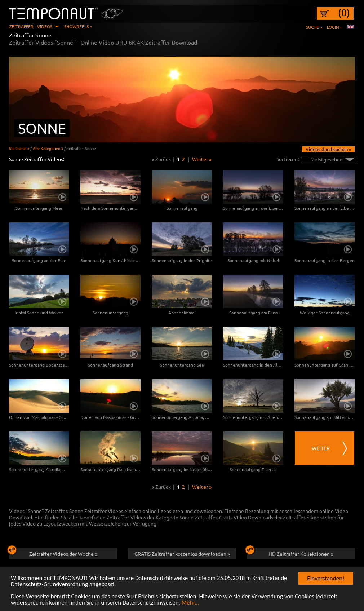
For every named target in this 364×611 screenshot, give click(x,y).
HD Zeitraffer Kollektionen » (290, 553)
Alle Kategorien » (48, 148)
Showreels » (78, 26)
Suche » (314, 27)
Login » (335, 27)
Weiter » (202, 159)
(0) (344, 13)
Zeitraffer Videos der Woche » (53, 553)
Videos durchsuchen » (328, 149)
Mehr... (190, 603)
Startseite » (19, 148)
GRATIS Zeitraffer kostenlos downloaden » (182, 554)
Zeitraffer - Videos (31, 26)
